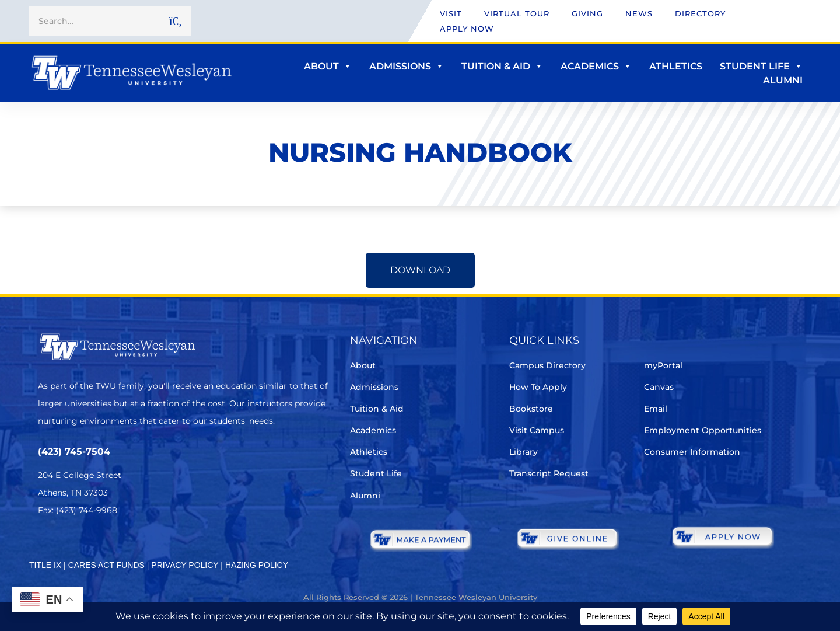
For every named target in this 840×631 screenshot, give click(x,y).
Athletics (676, 66)
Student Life (761, 66)
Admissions (407, 66)
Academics (596, 66)
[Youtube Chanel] (143, 545)
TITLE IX (45, 565)
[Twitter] (45, 545)
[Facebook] (78, 545)
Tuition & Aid (502, 66)
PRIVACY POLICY (185, 565)
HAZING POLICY (257, 565)
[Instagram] (111, 545)
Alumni (783, 80)
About (328, 66)
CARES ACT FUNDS (106, 565)
